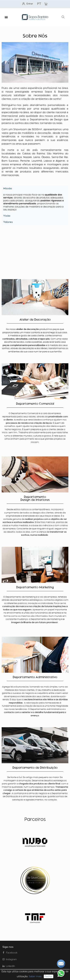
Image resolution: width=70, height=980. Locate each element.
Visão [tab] (7, 216)
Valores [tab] (8, 222)
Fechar (49, 976)
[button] (63, 17)
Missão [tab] (8, 189)
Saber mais (35, 976)
